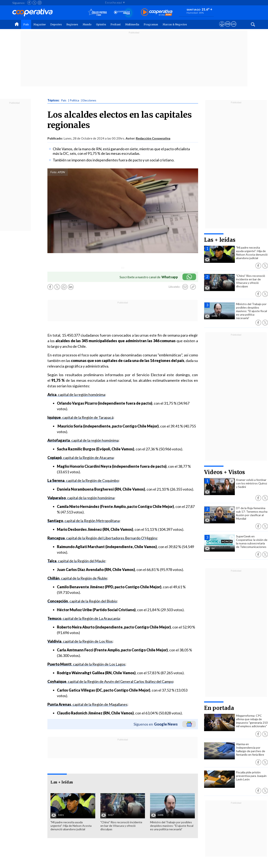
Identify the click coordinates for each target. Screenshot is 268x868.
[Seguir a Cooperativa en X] (34, 3)
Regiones (72, 24)
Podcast (116, 24)
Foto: (54, 172)
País (26, 24)
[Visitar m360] (228, 28)
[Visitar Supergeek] (234, 28)
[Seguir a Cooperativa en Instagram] (40, 3)
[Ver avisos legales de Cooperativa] (222, 28)
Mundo (87, 24)
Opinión (101, 24)
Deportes (56, 24)
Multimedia (132, 24)
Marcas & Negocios (175, 24)
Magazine (40, 24)
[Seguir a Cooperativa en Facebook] (29, 3)
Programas (151, 24)
